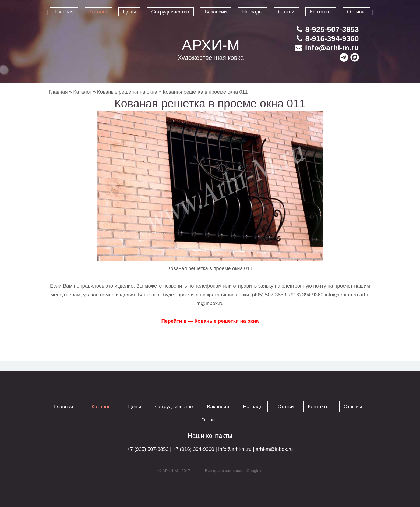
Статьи (285, 407)
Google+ (254, 471)
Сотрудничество (174, 407)
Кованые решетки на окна (128, 92)
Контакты (319, 407)
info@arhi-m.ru (327, 48)
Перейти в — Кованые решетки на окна (210, 321)
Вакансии (218, 407)
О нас (208, 420)
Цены (135, 407)
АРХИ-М (211, 45)
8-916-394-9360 (328, 39)
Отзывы (353, 407)
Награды (253, 407)
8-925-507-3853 (328, 29)
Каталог (82, 92)
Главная (58, 92)
